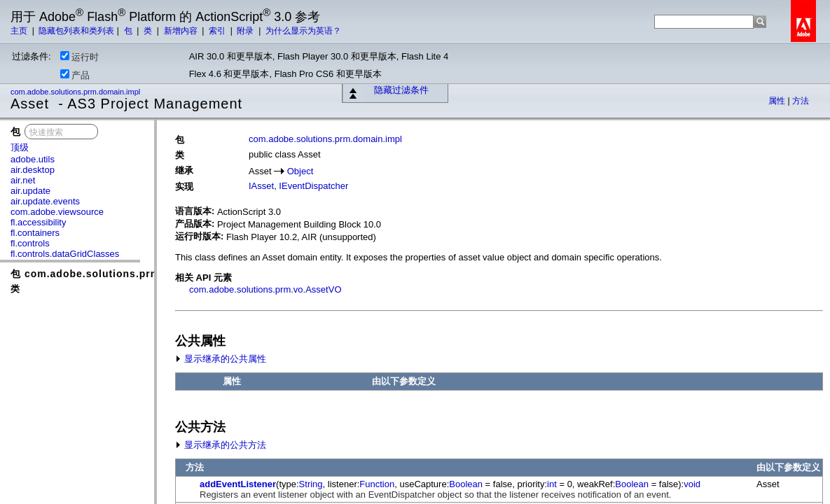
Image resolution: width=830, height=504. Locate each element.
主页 (20, 31)
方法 (801, 101)
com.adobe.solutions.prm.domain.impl (76, 92)
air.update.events (45, 201)
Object (300, 171)
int (552, 484)
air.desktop (33, 170)
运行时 (79, 57)
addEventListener (238, 484)
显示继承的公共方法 (221, 445)
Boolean (466, 484)
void (692, 484)
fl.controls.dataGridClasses (65, 254)
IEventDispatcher (313, 186)
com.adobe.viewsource (57, 212)
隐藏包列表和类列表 (76, 31)
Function (377, 484)
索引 (218, 31)
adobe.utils (33, 159)
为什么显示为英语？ (303, 31)
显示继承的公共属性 (221, 359)
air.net (23, 180)
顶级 (20, 147)
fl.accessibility (38, 222)
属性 (778, 101)
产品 (75, 75)
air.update (30, 191)
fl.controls (30, 243)
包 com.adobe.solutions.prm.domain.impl (120, 274)
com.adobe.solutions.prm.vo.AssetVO (265, 289)
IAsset (261, 186)
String (311, 484)
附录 (246, 31)
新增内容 (182, 31)
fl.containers (35, 233)
